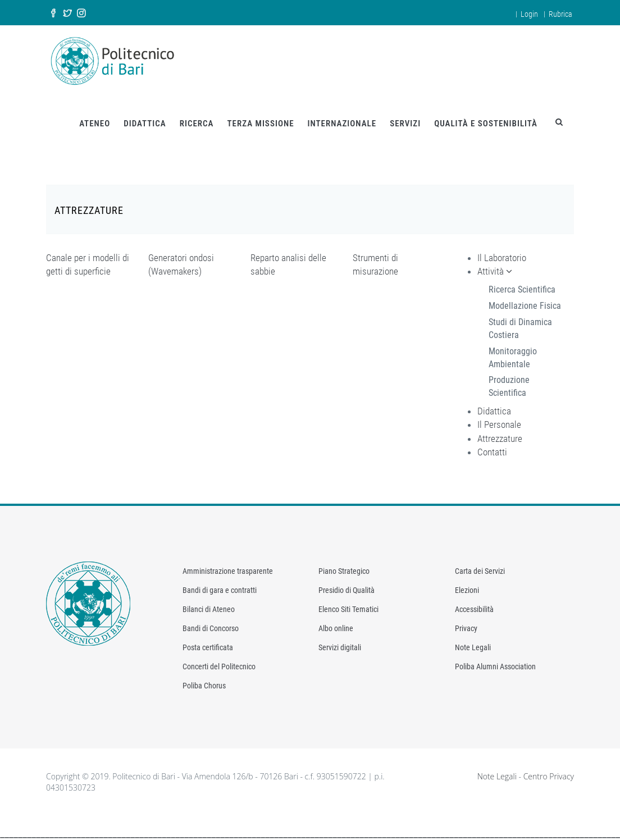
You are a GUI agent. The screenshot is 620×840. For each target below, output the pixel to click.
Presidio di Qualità (347, 585)
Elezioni (467, 585)
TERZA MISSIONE (260, 118)
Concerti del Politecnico (219, 661)
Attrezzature (500, 433)
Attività (495, 266)
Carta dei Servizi (480, 566)
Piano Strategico (344, 566)
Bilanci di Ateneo (209, 604)
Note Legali (473, 642)
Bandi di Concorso (211, 623)
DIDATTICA (145, 118)
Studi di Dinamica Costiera (520, 323)
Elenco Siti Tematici (348, 604)
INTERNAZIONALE (342, 118)
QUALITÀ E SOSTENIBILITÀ (486, 118)
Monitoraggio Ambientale (513, 353)
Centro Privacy (549, 771)
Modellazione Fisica (525, 301)
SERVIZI (405, 118)
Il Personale (499, 419)
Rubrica (560, 14)
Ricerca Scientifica (522, 284)
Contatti (492, 447)
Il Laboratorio (502, 253)
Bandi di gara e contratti (220, 585)
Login (529, 14)
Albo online (336, 623)
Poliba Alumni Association (495, 661)
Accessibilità (474, 604)
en (504, 13)
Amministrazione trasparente (228, 566)
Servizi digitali (340, 642)
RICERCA (197, 118)
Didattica (494, 406)
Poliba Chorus (204, 681)
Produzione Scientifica (509, 381)
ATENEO (95, 118)
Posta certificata (208, 642)
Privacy (466, 623)
